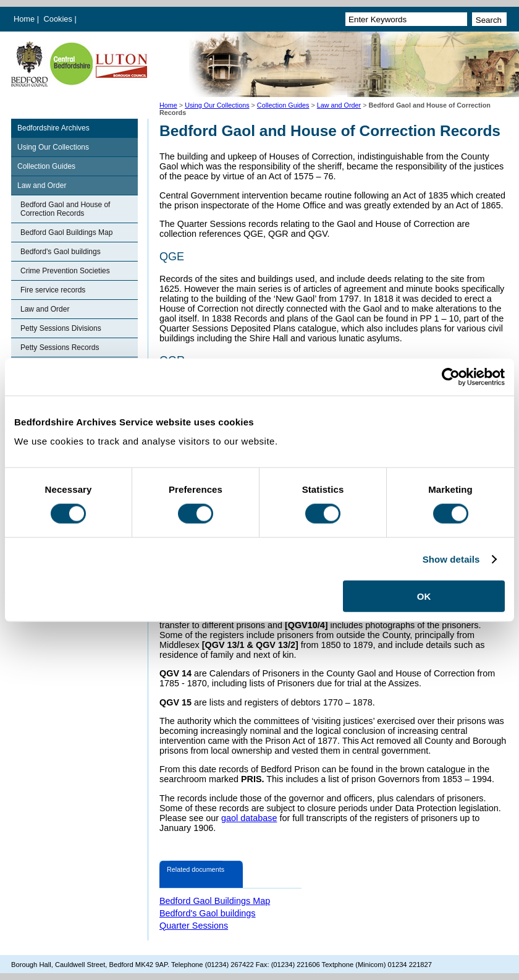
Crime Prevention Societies (65, 271)
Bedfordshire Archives (53, 128)
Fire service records (53, 290)
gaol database (249, 818)
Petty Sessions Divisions (61, 328)
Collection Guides (283, 105)
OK (424, 596)
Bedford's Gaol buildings (61, 252)
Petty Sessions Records (60, 347)
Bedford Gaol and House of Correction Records (65, 209)
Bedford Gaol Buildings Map (66, 232)
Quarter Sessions (194, 926)
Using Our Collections (217, 105)
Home (24, 19)
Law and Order (339, 105)
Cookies (59, 19)
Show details (451, 559)
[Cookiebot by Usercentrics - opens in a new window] (451, 377)
